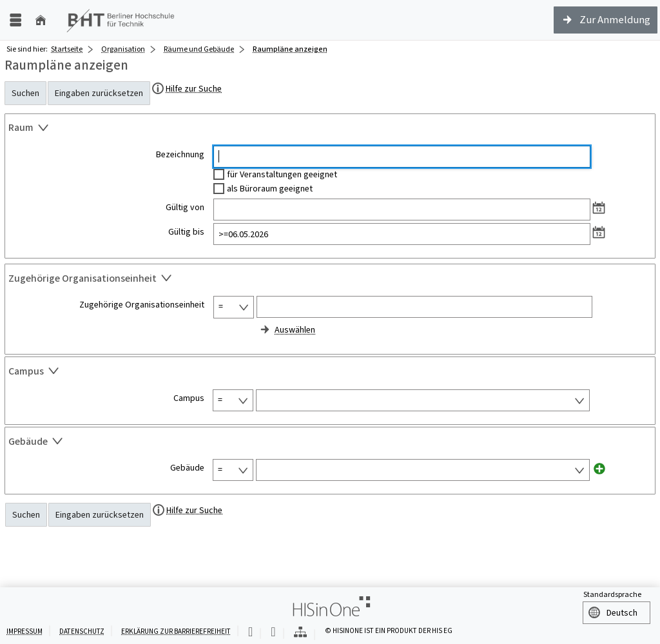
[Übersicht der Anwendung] (300, 633)
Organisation (123, 49)
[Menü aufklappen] (15, 20)
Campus (189, 398)
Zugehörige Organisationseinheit (142, 305)
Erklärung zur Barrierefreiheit (176, 631)
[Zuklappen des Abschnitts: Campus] (330, 373)
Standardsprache (612, 594)
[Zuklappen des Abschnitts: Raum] (330, 130)
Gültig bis (186, 232)
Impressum (24, 631)
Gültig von (185, 208)
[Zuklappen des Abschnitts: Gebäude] (330, 443)
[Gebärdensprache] (273, 633)
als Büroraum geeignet (270, 189)
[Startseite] (41, 20)
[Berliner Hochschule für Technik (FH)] (121, 20)
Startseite (67, 49)
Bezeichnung (180, 155)
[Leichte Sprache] (250, 633)
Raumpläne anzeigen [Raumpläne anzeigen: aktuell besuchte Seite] (290, 49)
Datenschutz (82, 631)
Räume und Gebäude (199, 49)
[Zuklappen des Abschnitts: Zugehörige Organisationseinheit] (330, 280)
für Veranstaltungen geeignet (282, 174)
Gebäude (187, 468)
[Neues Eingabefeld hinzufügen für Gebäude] (599, 468)
